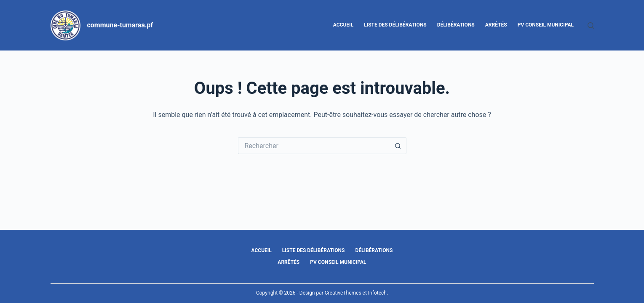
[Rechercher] (591, 25)
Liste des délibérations (395, 25)
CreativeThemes (343, 293)
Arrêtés (496, 25)
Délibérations (456, 25)
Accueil (343, 25)
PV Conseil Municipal (546, 25)
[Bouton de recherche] (398, 146)
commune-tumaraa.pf (120, 25)
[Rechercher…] (314, 146)
